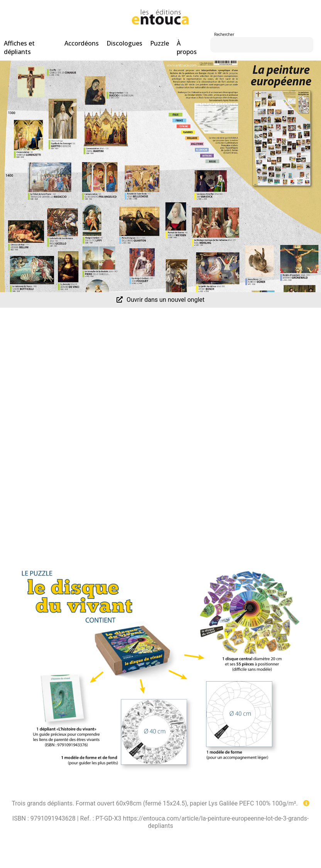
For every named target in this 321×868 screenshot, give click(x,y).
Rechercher (224, 34)
